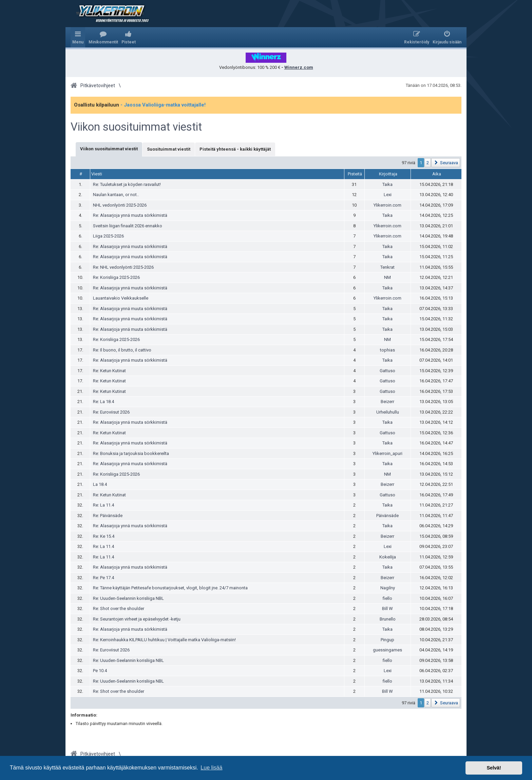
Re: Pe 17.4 (103, 578)
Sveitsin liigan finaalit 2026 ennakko (128, 226)
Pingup (387, 640)
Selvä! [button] (494, 768)
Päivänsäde (387, 516)
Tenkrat (387, 267)
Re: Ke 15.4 (104, 536)
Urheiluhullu (388, 412)
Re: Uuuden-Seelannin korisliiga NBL (128, 598)
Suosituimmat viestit (169, 149)
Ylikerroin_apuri (387, 453)
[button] (446, 163)
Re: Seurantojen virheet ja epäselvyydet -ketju (137, 619)
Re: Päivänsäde (108, 516)
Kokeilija (388, 557)
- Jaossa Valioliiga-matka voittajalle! (163, 105)
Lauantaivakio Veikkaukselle (121, 298)
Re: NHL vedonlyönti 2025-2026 (123, 267)
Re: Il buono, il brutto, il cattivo (122, 350)
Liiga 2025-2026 (108, 236)
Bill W (387, 608)
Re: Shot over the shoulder (119, 608)
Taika (387, 184)
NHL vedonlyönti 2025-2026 (120, 205)
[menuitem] (103, 37)
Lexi (388, 195)
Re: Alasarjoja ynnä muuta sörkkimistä (130, 215)
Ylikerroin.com (387, 205)
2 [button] (428, 163)
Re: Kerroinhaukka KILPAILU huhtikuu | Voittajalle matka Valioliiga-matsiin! (164, 640)
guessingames (387, 650)
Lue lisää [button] (211, 768)
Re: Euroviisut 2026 (111, 412)
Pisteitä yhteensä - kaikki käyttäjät (235, 149)
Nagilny (388, 588)
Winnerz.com (299, 67)
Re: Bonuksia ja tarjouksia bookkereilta (131, 453)
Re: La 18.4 (103, 402)
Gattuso (387, 371)
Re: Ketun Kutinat (109, 371)
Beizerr (387, 402)
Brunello (388, 619)
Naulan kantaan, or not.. (116, 195)
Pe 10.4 (100, 671)
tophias (387, 350)
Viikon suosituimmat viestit (136, 127)
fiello (387, 598)
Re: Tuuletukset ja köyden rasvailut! (127, 184)
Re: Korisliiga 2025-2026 (116, 277)
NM (387, 277)
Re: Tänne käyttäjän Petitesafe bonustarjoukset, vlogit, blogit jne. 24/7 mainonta (170, 588)
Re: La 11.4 (103, 505)
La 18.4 (100, 484)
